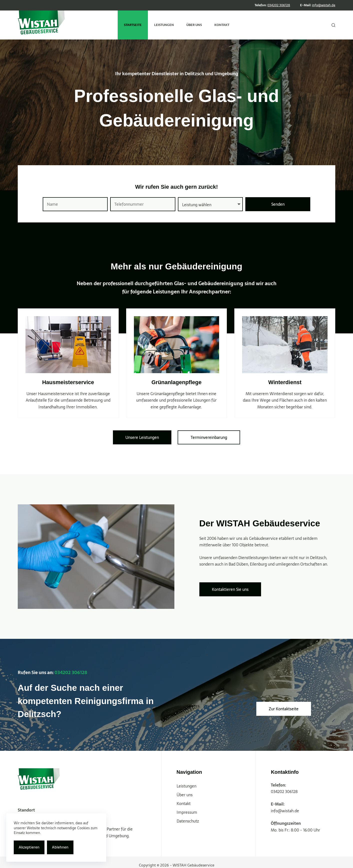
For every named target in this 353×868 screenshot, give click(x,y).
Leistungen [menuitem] (164, 25)
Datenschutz (188, 821)
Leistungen (186, 786)
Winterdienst (285, 382)
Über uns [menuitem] (194, 25)
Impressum (187, 812)
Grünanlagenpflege (176, 382)
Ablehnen (60, 847)
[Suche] (333, 25)
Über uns (185, 795)
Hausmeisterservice (68, 382)
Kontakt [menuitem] (222, 25)
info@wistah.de (324, 5)
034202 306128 (279, 5)
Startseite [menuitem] (133, 25)
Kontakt (184, 804)
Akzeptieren (29, 847)
